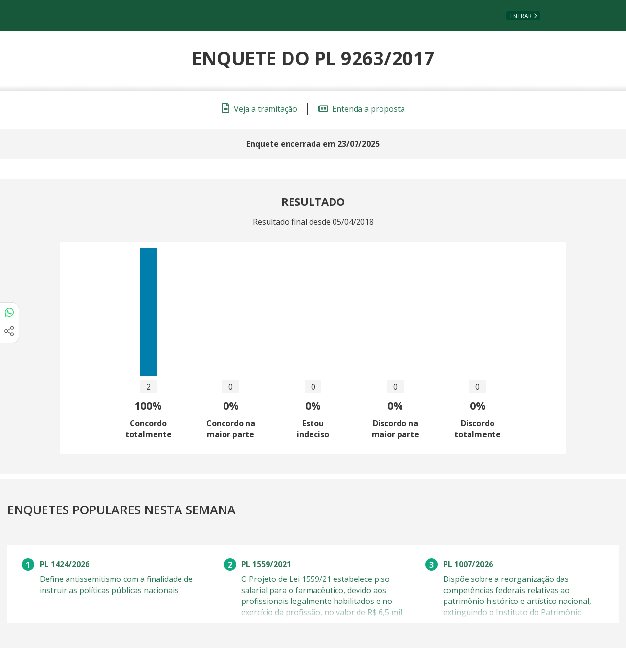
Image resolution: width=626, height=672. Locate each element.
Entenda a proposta (362, 109)
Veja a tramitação (260, 109)
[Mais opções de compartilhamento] (9, 333)
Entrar (521, 16)
